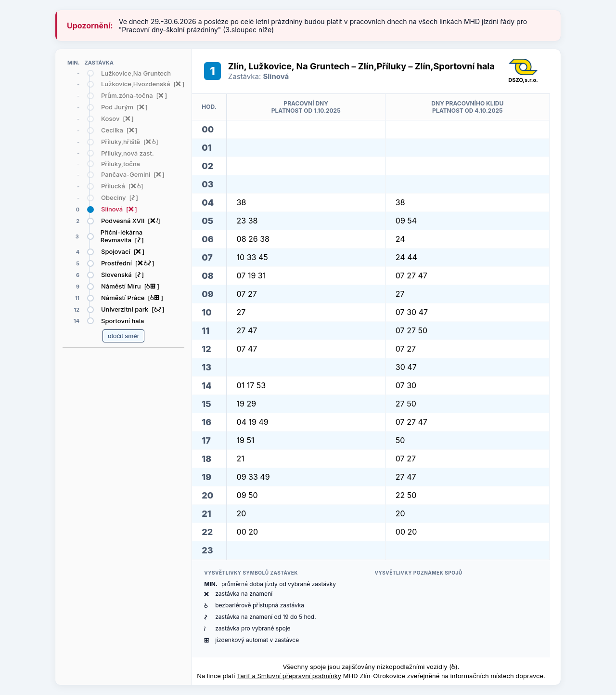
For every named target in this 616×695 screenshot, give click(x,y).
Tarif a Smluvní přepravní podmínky (289, 676)
